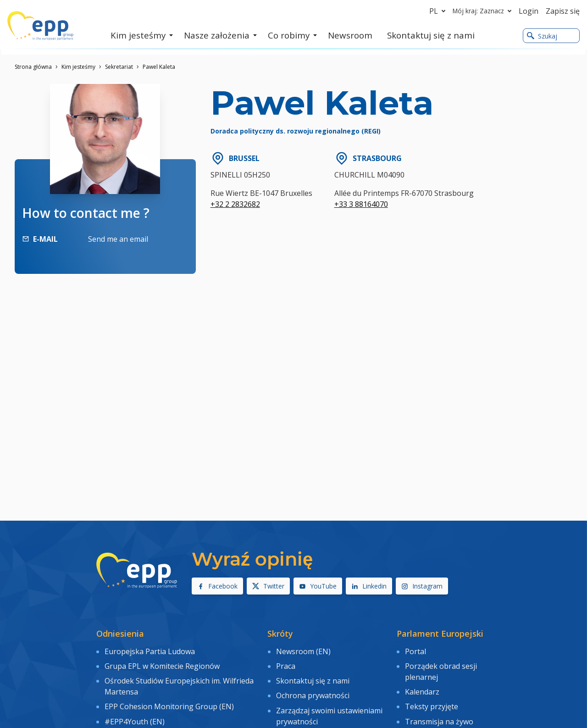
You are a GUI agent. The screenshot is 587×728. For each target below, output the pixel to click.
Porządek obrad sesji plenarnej (441, 669)
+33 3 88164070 (361, 204)
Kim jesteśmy (78, 67)
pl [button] (439, 11)
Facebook (217, 586)
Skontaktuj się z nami (313, 677)
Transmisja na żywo (439, 714)
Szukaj (542, 36)
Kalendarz (422, 688)
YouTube (318, 586)
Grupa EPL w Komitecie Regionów (162, 664)
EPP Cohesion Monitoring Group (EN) (169, 701)
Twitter (268, 586)
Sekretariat (119, 67)
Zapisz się (563, 11)
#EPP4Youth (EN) (135, 714)
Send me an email (118, 239)
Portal (415, 650)
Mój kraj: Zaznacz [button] (484, 11)
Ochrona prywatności (313, 690)
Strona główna (33, 67)
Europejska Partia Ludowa (150, 650)
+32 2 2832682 (235, 204)
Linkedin (369, 586)
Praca (286, 664)
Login (529, 11)
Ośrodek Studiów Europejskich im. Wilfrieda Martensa (179, 682)
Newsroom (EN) (303, 650)
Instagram (422, 586)
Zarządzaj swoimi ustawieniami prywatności (329, 709)
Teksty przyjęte (432, 701)
